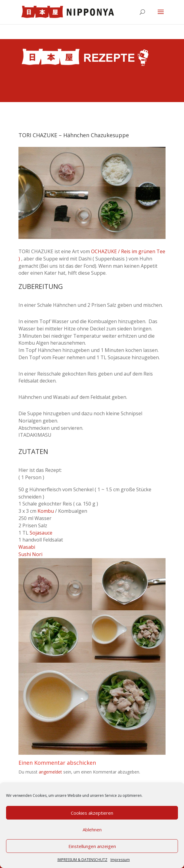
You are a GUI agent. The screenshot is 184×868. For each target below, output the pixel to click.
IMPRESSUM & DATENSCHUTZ (82, 860)
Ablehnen (92, 830)
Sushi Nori (30, 554)
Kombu (46, 511)
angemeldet (50, 772)
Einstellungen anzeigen (92, 846)
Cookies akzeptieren (92, 813)
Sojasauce (41, 533)
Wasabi (27, 547)
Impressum (120, 860)
